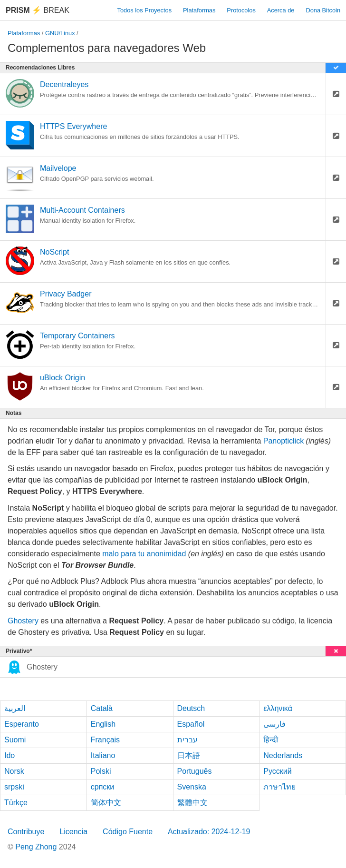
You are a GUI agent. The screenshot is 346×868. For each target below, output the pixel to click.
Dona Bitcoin (323, 10)
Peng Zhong (37, 847)
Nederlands (283, 755)
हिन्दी (271, 740)
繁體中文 (192, 803)
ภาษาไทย (279, 787)
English (103, 724)
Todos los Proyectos (145, 10)
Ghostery (23, 621)
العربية (15, 708)
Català (102, 708)
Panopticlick (284, 441)
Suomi (15, 740)
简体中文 (106, 803)
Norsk (14, 771)
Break (38, 10)
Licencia (73, 832)
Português (195, 771)
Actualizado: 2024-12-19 (209, 832)
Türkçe (16, 803)
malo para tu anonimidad (144, 554)
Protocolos (241, 10)
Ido (10, 755)
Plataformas (199, 10)
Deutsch (191, 708)
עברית (187, 740)
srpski (14, 787)
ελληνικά (278, 708)
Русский (277, 771)
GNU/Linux (60, 33)
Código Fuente (128, 832)
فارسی (274, 724)
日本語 (189, 755)
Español (191, 724)
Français (105, 740)
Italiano (103, 755)
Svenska (192, 787)
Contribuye (26, 832)
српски (103, 787)
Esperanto (22, 724)
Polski (101, 771)
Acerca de (281, 10)
